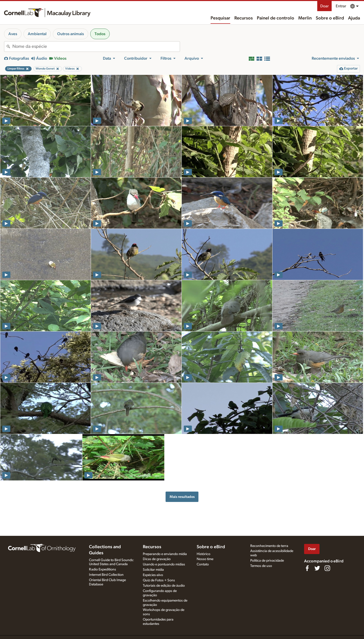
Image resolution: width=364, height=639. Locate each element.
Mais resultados (182, 497)
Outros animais (71, 34)
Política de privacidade (267, 561)
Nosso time (205, 559)
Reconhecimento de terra (269, 546)
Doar (324, 6)
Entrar (341, 6)
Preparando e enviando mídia (165, 554)
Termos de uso (261, 566)
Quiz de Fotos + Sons (159, 580)
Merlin (305, 18)
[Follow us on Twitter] (317, 568)
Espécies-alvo (153, 575)
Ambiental (37, 34)
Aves (13, 34)
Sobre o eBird (330, 18)
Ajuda (354, 18)
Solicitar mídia (153, 570)
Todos (100, 34)
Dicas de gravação (157, 559)
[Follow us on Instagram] (327, 568)
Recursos (244, 18)
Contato (203, 564)
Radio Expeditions (103, 569)
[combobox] (96, 47)
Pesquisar (220, 18)
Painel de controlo (276, 18)
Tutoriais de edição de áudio (164, 586)
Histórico (203, 554)
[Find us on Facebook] (307, 568)
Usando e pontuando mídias (164, 564)
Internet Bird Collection (106, 575)
